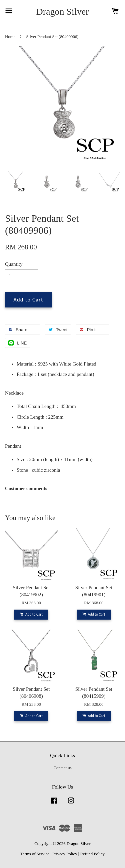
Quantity (14, 264)
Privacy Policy (65, 854)
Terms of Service (35, 854)
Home (10, 37)
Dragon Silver (63, 12)
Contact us (62, 768)
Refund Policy (92, 854)
